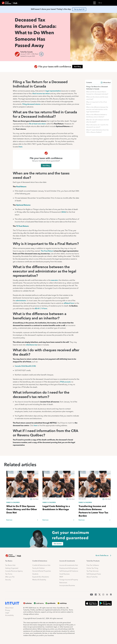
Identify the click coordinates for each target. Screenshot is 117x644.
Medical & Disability (39, 580)
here (21, 147)
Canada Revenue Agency (14, 571)
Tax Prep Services (93, 571)
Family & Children (38, 568)
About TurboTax (92, 577)
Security (8, 580)
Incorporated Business (67, 585)
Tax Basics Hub (10, 565)
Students (35, 574)
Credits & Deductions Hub (41, 565)
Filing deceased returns (31, 104)
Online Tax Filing (92, 568)
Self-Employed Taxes (94, 574)
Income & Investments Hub (69, 565)
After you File (10, 577)
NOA (64, 212)
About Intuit (9, 608)
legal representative (53, 91)
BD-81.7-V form (41, 308)
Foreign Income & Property (69, 580)
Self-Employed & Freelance (69, 571)
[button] (107, 3)
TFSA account (65, 382)
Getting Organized (12, 568)
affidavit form (69, 303)
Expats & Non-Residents (41, 577)
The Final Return (47, 251)
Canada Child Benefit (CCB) (25, 366)
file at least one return (37, 124)
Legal (7, 613)
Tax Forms (9, 574)
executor (54, 280)
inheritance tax (32, 345)
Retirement (63, 583)
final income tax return (41, 93)
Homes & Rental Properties (42, 571)
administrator (21, 300)
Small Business (64, 574)
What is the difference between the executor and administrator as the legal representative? (97, 109)
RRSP (61, 577)
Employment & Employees (69, 568)
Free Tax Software (93, 565)
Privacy (8, 610)
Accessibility (9, 615)
